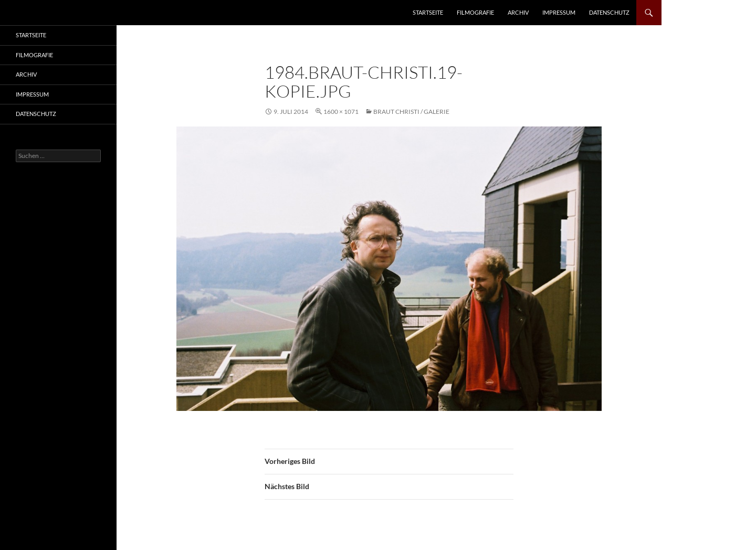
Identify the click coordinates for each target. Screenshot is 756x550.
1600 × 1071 (341, 112)
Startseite (428, 12)
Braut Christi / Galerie (411, 112)
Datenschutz (609, 12)
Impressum (559, 12)
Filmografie (475, 12)
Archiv (518, 12)
